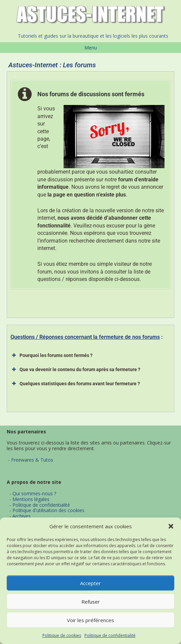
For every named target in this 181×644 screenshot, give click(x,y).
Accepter (90, 583)
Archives (22, 516)
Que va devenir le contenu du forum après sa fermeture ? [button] (75, 369)
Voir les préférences (90, 620)
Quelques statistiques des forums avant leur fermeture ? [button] (75, 384)
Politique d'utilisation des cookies (48, 510)
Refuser (91, 602)
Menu (91, 48)
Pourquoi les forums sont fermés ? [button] (51, 355)
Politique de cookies (62, 635)
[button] (171, 526)
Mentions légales (31, 499)
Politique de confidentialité (110, 635)
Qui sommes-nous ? (34, 493)
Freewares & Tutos (32, 460)
